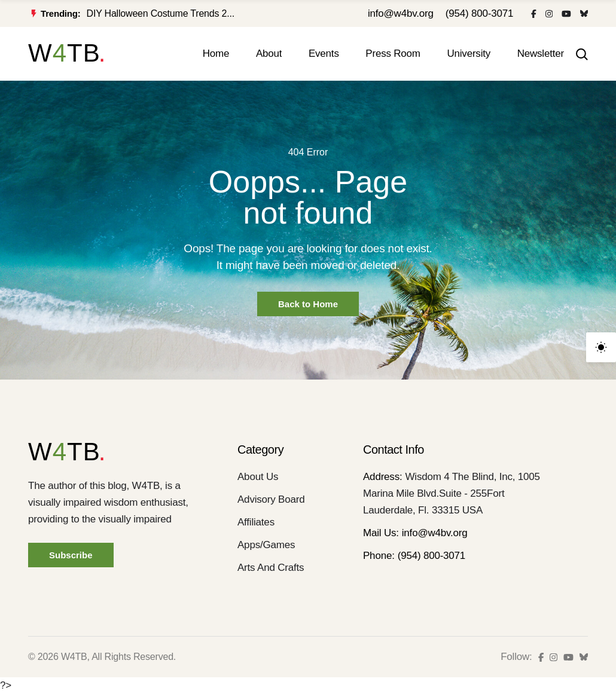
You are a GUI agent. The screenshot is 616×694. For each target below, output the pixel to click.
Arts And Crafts (271, 568)
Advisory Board (271, 499)
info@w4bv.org (401, 13)
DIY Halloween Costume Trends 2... (161, 14)
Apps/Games (266, 545)
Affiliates (256, 522)
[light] (601, 347)
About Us (258, 477)
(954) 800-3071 (479, 13)
